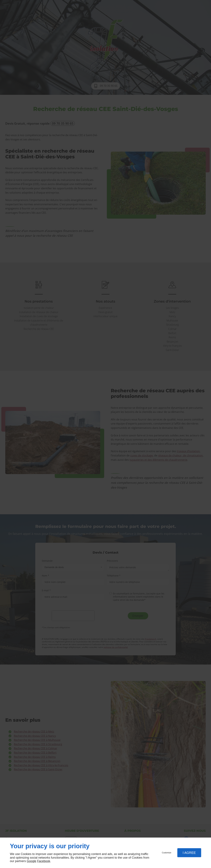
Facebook (44, 861)
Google (31, 861)
